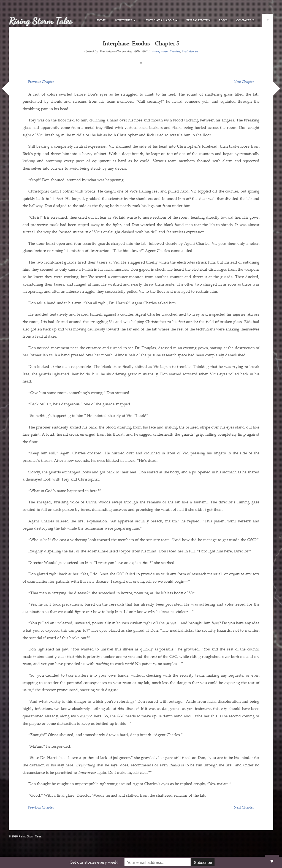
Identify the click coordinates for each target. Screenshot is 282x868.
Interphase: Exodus (166, 51)
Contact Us (245, 20)
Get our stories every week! (94, 862)
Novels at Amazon (161, 20)
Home (101, 20)
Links (223, 20)
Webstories (125, 20)
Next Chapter (244, 82)
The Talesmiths (198, 20)
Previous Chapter (41, 82)
